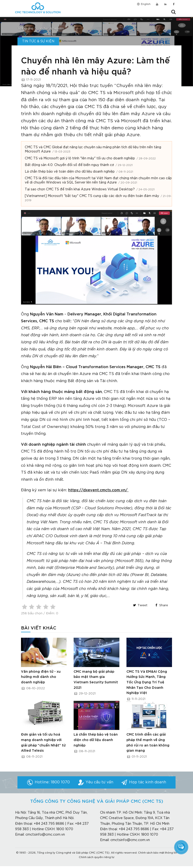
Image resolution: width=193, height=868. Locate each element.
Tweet (140, 605)
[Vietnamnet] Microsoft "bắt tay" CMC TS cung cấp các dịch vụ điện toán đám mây (92, 196)
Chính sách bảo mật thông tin (157, 853)
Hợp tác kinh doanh (148, 782)
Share (161, 605)
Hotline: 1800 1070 (52, 782)
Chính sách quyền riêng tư (97, 857)
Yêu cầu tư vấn (99, 782)
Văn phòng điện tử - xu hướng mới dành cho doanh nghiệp (41, 677)
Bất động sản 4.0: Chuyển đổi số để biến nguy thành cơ (69, 165)
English (144, 4)
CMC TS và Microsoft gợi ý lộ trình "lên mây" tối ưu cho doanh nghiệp (80, 158)
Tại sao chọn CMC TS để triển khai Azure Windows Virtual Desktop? (80, 189)
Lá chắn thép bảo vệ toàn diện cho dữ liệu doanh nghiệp (70, 172)
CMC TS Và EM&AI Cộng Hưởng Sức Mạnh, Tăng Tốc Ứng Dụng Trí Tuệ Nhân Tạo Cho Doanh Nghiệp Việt (147, 683)
